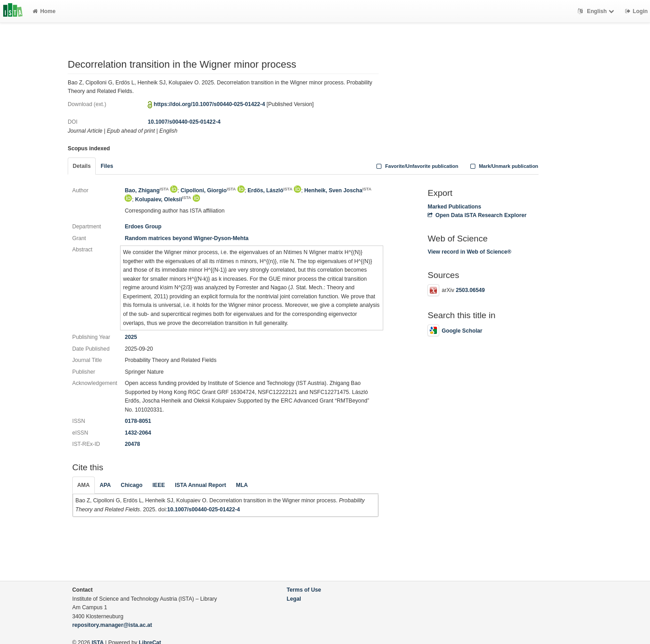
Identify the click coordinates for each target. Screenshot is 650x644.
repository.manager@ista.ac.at (112, 625)
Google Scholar (455, 331)
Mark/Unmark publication (503, 166)
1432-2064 (138, 433)
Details (82, 166)
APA (105, 485)
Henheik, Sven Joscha (338, 190)
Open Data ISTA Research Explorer (477, 215)
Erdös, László (270, 190)
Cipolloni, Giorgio (208, 190)
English (597, 11)
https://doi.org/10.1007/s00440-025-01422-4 (210, 104)
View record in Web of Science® (469, 252)
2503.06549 (470, 290)
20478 (132, 444)
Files (107, 166)
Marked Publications (454, 207)
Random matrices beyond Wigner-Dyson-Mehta (186, 238)
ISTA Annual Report (200, 485)
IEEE (159, 485)
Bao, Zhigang (146, 190)
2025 (131, 337)
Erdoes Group (143, 227)
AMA (84, 485)
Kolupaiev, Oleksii (163, 199)
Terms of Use (304, 590)
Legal (294, 599)
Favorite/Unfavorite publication (417, 166)
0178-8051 (138, 421)
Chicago (132, 485)
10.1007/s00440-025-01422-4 (184, 122)
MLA (242, 485)
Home (44, 11)
